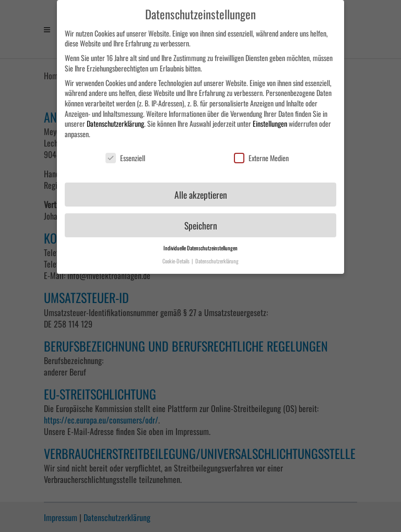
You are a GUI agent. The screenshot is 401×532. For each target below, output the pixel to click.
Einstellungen (270, 119)
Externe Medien (261, 153)
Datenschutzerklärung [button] (217, 256)
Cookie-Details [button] (176, 256)
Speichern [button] (201, 221)
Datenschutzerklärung (115, 119)
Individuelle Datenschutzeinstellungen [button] (200, 244)
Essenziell (125, 153)
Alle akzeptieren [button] (201, 190)
